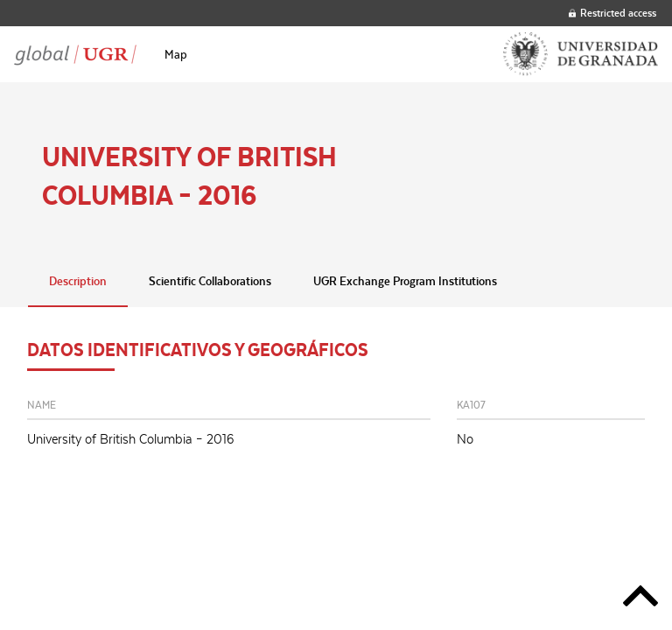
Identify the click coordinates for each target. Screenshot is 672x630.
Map (176, 54)
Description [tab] (78, 281)
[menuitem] (176, 54)
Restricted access (612, 13)
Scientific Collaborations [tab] (210, 281)
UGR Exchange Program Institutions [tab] (405, 281)
